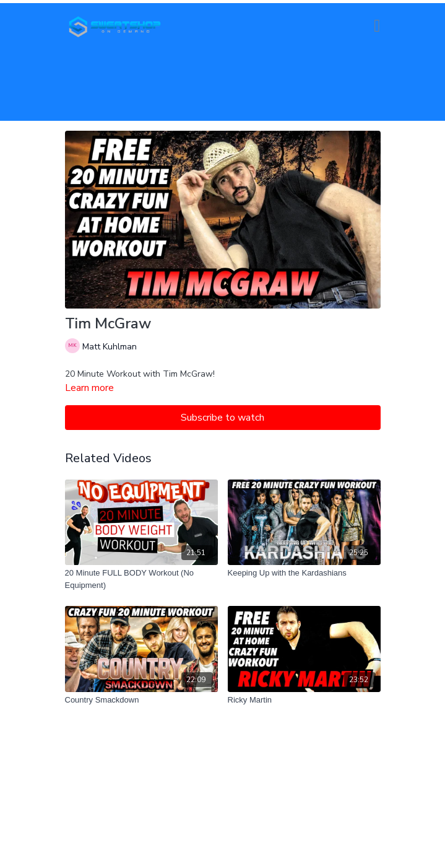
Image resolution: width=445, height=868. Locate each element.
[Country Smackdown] (141, 700)
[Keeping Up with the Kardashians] (304, 573)
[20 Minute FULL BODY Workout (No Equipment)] (141, 579)
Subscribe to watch (222, 418)
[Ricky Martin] (304, 700)
